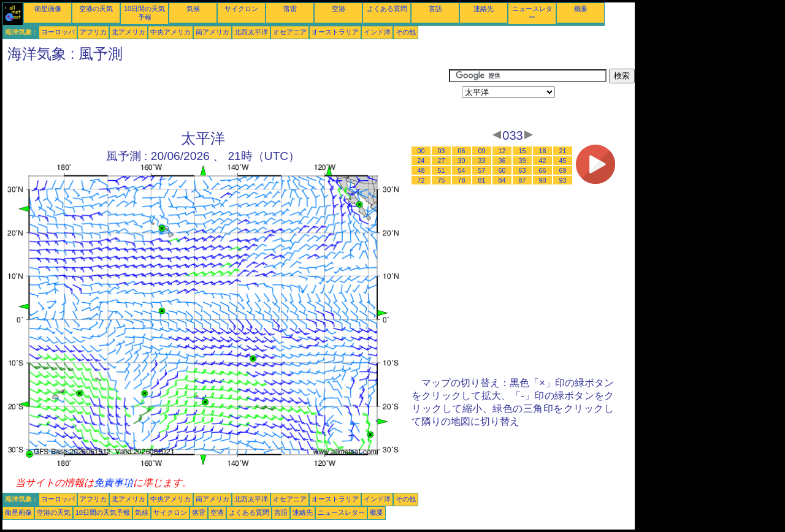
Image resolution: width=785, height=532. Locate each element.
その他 (406, 32)
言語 (435, 9)
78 (462, 180)
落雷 (290, 9)
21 (563, 151)
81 (482, 180)
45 (563, 161)
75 (442, 180)
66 (543, 170)
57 (482, 170)
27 (442, 161)
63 (523, 170)
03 (442, 151)
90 (543, 180)
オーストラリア (335, 32)
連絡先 (484, 9)
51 (442, 170)
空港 (339, 9)
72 (421, 180)
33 (482, 161)
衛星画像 (48, 9)
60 (502, 170)
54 (462, 170)
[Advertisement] (226, 96)
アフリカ (93, 32)
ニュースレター (341, 512)
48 (421, 170)
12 (502, 151)
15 (523, 151)
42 (543, 161)
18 (543, 151)
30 (462, 161)
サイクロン (241, 9)
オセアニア (290, 32)
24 (421, 161)
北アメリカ (128, 32)
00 (421, 151)
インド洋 (377, 32)
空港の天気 (96, 9)
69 (563, 170)
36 (502, 161)
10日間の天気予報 (103, 512)
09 (482, 151)
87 (523, 180)
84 (502, 180)
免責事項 (113, 483)
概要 (581, 9)
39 (523, 161)
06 (462, 151)
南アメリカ (213, 32)
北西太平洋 (251, 32)
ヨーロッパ (58, 32)
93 (563, 180)
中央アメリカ (170, 32)
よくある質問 (387, 9)
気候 (193, 9)
